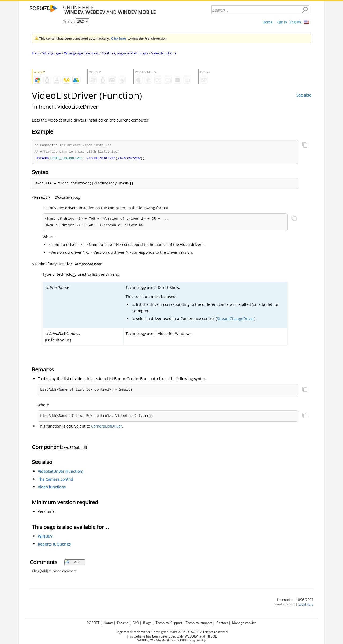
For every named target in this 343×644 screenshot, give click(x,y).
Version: (69, 21)
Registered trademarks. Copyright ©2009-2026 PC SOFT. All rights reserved (171, 632)
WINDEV (45, 537)
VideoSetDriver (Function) (60, 472)
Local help (306, 605)
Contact (222, 623)
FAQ (136, 623)
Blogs (147, 623)
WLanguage (52, 53)
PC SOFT (93, 623)
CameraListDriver (107, 427)
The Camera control (55, 480)
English (295, 22)
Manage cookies (244, 623)
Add (72, 563)
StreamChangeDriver (236, 319)
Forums (123, 623)
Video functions (164, 53)
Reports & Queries (54, 545)
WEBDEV (143, 640)
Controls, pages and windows (125, 53)
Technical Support (169, 623)
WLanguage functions (81, 53)
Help (36, 53)
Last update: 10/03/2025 (295, 600)
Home (267, 22)
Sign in (282, 22)
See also (304, 95)
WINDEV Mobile (160, 640)
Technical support (199, 623)
